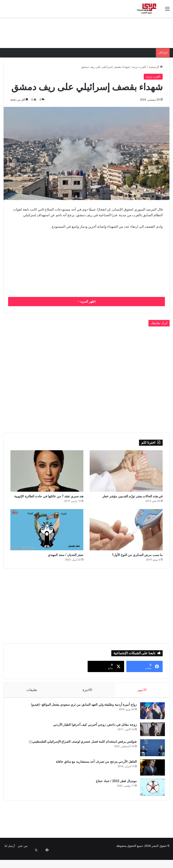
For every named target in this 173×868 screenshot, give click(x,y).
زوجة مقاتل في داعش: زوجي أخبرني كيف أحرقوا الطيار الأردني (93, 736)
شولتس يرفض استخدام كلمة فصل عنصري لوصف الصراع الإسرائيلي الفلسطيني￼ (81, 753)
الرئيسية (156, 67)
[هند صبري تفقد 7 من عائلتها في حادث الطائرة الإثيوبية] (47, 471)
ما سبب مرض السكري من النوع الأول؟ (126, 564)
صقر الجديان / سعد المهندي (57, 564)
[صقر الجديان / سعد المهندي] (47, 538)
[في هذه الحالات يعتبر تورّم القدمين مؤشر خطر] (126, 471)
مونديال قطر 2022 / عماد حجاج (114, 793)
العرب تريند (139, 67)
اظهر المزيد (86, 301)
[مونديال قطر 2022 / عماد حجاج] (150, 799)
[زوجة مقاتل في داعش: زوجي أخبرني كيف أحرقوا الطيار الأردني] (150, 741)
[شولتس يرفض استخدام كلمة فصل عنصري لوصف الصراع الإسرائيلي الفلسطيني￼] (150, 759)
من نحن (23, 860)
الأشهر (142, 699)
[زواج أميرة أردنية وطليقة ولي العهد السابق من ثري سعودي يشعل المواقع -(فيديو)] (150, 722)
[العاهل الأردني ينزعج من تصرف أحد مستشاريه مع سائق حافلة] (150, 779)
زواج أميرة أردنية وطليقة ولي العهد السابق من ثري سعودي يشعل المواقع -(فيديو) (82, 716)
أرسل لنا (10, 860)
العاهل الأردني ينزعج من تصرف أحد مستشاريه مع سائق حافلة (94, 773)
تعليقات (32, 699)
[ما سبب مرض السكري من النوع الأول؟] (126, 538)
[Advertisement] (86, 32)
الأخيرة (87, 699)
